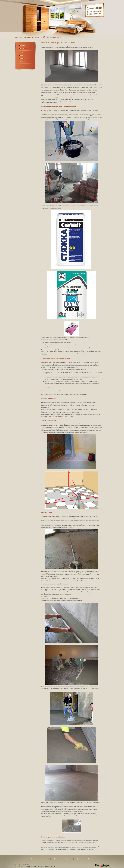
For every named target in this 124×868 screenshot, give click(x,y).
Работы (22, 58)
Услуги (22, 52)
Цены (22, 55)
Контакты (23, 62)
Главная (23, 45)
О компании (24, 49)
